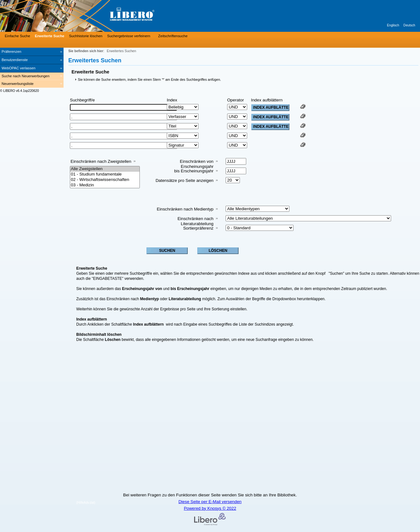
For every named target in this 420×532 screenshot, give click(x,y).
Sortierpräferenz (198, 228)
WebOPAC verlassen (19, 68)
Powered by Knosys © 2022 (210, 508)
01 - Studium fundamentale (105, 174)
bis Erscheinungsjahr (194, 171)
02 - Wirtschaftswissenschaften (105, 180)
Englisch (393, 25)
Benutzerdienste (15, 60)
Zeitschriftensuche (173, 36)
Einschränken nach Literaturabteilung (196, 221)
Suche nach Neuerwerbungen (26, 76)
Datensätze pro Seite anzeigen (185, 180)
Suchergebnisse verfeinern (129, 36)
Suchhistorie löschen (86, 36)
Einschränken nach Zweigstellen (101, 161)
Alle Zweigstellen (105, 169)
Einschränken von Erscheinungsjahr (197, 164)
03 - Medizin (105, 185)
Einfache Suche (17, 36)
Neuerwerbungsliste (18, 84)
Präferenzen (11, 52)
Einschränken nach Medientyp (185, 209)
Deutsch (409, 25)
